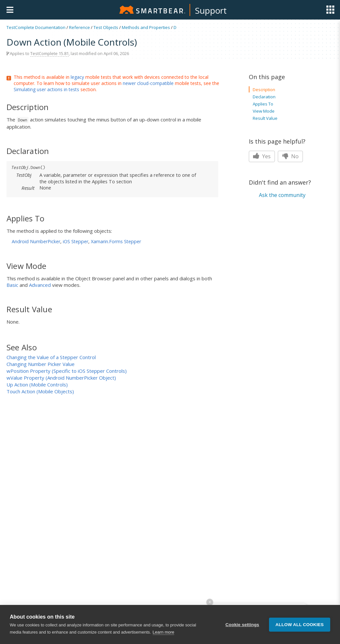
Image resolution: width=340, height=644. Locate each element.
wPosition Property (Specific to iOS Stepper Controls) (67, 371)
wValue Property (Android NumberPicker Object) (61, 378)
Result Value (265, 118)
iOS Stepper (76, 241)
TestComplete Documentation (36, 27)
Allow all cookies (300, 632)
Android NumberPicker (36, 241)
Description (264, 90)
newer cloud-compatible (148, 83)
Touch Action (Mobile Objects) (40, 391)
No (290, 156)
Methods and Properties (146, 27)
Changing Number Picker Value (41, 364)
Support (211, 10)
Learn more (163, 640)
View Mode (264, 111)
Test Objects (106, 27)
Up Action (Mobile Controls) (37, 385)
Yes (262, 156)
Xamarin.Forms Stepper (116, 241)
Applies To (263, 104)
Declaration (264, 97)
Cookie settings (242, 632)
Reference (79, 27)
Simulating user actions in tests (46, 89)
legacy (77, 77)
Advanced (40, 285)
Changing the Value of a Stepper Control (51, 357)
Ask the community (282, 195)
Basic (12, 285)
